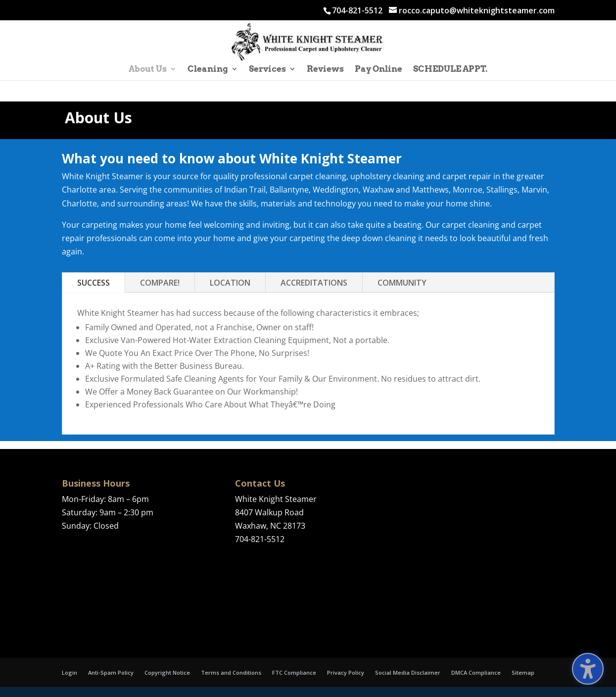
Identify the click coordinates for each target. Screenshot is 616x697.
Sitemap (523, 672)
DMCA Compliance (476, 672)
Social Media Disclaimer (408, 672)
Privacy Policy (346, 672)
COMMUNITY (402, 283)
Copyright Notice (167, 672)
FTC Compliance (294, 672)
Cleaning (208, 70)
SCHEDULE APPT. (450, 70)
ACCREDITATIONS (314, 283)
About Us (148, 70)
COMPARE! (160, 283)
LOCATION (230, 283)
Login (70, 672)
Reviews (325, 70)
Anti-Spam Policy (111, 672)
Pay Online (379, 70)
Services (267, 70)
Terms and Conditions (231, 672)
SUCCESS (94, 283)
